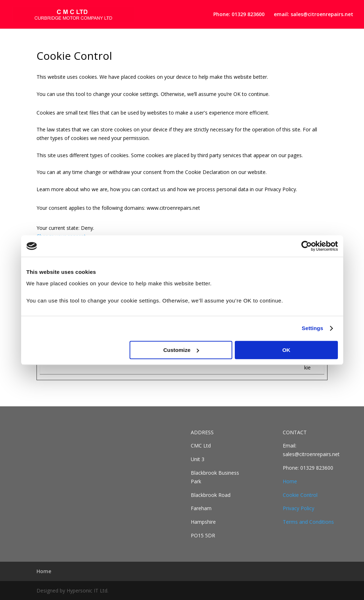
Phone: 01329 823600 (239, 15)
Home (290, 481)
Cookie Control (300, 495)
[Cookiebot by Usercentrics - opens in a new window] (307, 246)
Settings (312, 328)
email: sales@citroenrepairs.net (314, 15)
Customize (181, 350)
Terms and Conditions (308, 522)
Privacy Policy (299, 508)
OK (287, 350)
